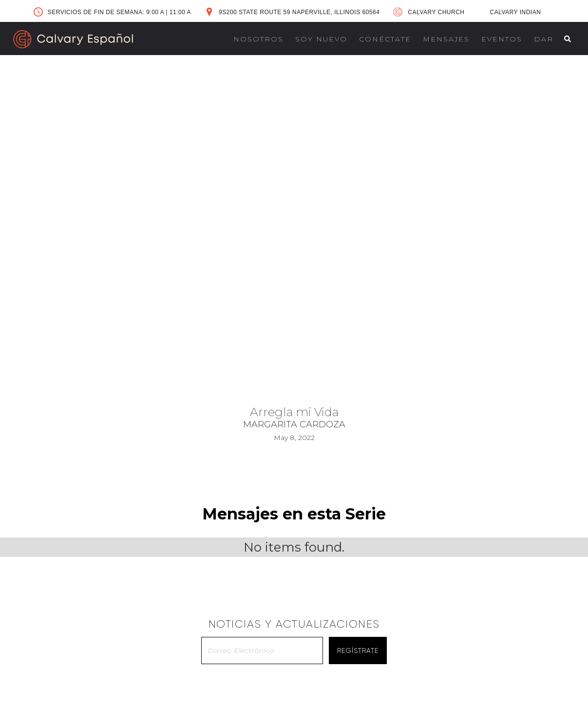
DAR (544, 39)
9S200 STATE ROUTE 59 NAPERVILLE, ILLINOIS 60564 (299, 12)
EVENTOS (502, 39)
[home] (73, 39)
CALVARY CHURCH (436, 12)
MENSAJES (446, 39)
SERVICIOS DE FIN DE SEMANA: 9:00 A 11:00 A (119, 12)
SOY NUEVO (321, 39)
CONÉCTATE (385, 39)
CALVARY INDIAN (516, 12)
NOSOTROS (258, 39)
